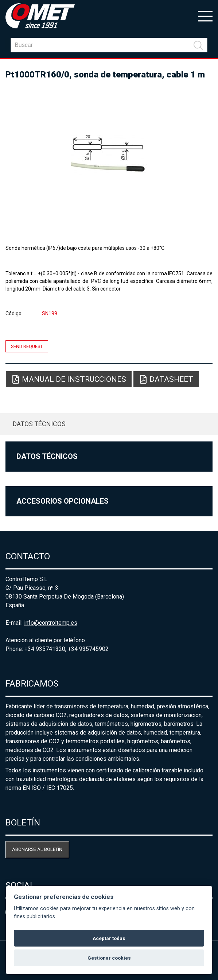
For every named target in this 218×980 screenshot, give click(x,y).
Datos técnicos (39, 424)
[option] (109, 155)
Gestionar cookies (109, 958)
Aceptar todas (109, 938)
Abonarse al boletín (37, 849)
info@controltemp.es (51, 623)
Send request (27, 346)
